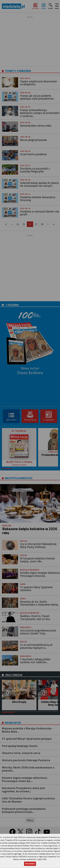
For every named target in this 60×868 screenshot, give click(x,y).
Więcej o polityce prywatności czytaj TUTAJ (30, 859)
